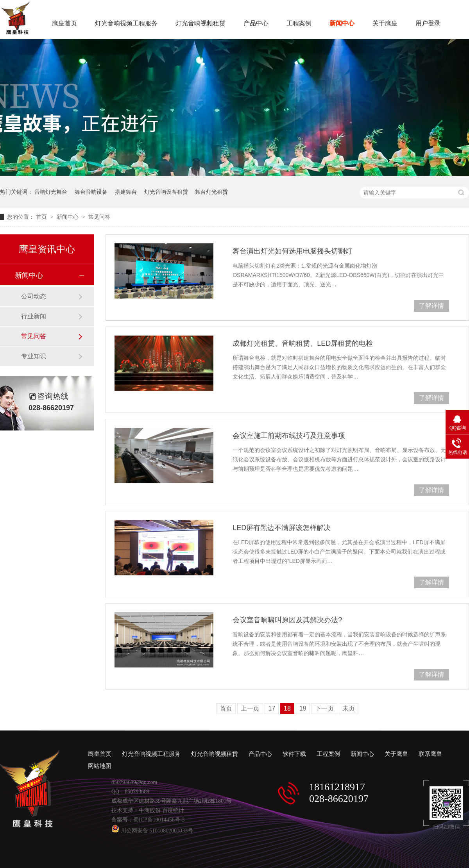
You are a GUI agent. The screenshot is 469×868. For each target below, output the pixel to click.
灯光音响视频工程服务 (126, 23)
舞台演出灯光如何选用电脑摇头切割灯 (292, 251)
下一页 (324, 708)
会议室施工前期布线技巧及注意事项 (289, 436)
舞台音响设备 (91, 192)
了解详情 (431, 306)
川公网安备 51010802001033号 (152, 831)
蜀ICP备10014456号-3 (159, 820)
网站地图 (100, 766)
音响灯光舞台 (51, 192)
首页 (42, 217)
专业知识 (34, 356)
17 (272, 708)
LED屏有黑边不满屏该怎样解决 (282, 528)
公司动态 (34, 296)
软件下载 (294, 754)
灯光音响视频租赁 (200, 23)
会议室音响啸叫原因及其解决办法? (287, 620)
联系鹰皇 (430, 754)
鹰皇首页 (64, 23)
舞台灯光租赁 (211, 192)
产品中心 (256, 23)
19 (303, 708)
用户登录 (428, 23)
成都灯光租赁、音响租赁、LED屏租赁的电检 (303, 343)
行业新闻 (34, 316)
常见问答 (99, 217)
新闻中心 (342, 23)
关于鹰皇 (385, 23)
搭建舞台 (126, 192)
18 (287, 708)
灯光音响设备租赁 (166, 192)
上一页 (250, 708)
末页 (349, 708)
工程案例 (299, 23)
